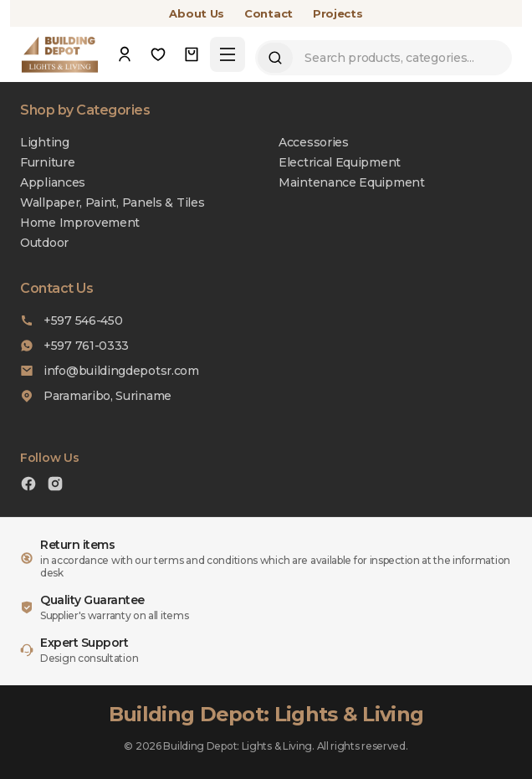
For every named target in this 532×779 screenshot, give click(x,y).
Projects (338, 13)
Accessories (314, 142)
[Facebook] (28, 486)
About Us (197, 13)
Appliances (53, 182)
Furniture (47, 162)
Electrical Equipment (340, 162)
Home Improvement (80, 223)
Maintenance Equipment (352, 182)
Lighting (45, 142)
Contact (269, 13)
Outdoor (44, 243)
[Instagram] (55, 486)
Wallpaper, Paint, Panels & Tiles (112, 202)
